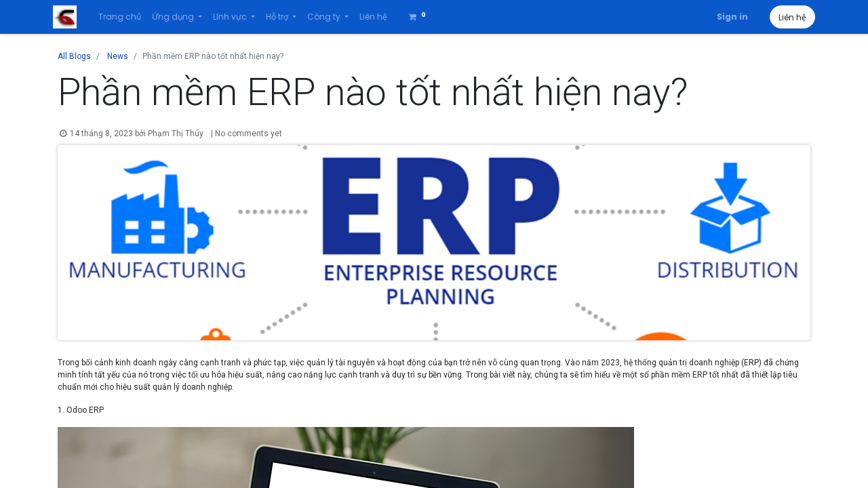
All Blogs (74, 56)
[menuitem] (124, 17)
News (118, 56)
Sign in (728, 17)
